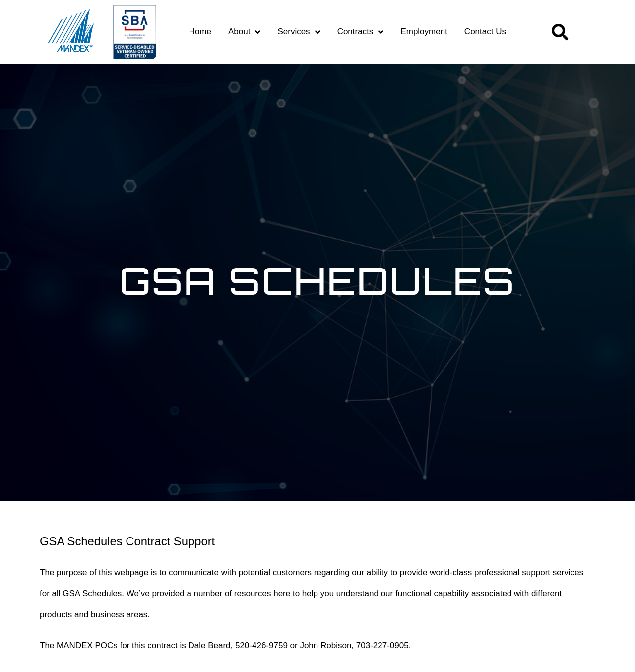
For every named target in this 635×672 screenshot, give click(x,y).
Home (200, 32)
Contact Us (485, 32)
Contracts (361, 32)
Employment (424, 32)
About (244, 32)
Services (299, 32)
